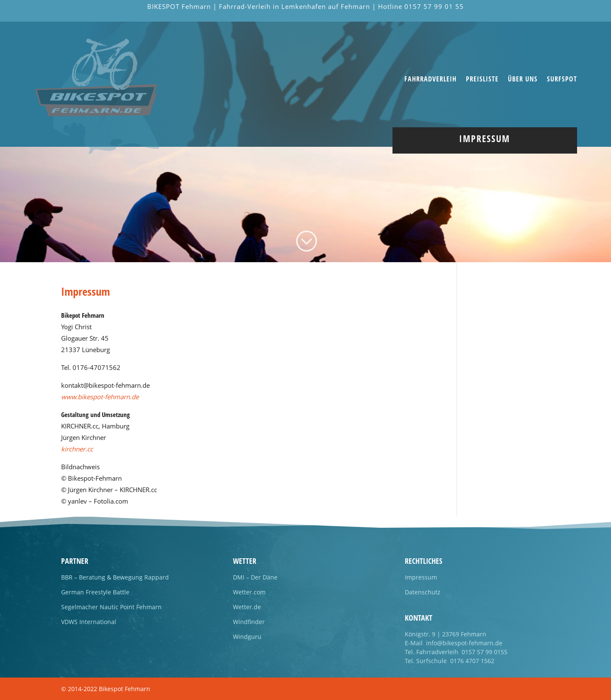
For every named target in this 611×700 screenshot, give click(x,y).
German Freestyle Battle (95, 592)
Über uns (523, 80)
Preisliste (482, 80)
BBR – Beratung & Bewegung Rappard (115, 577)
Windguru (247, 637)
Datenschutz (423, 592)
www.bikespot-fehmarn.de (100, 397)
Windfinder (249, 622)
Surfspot (562, 80)
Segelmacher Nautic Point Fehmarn (111, 607)
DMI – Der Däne (255, 577)
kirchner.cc (77, 449)
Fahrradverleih (430, 80)
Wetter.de (247, 607)
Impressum (421, 577)
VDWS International (89, 622)
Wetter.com (249, 592)
